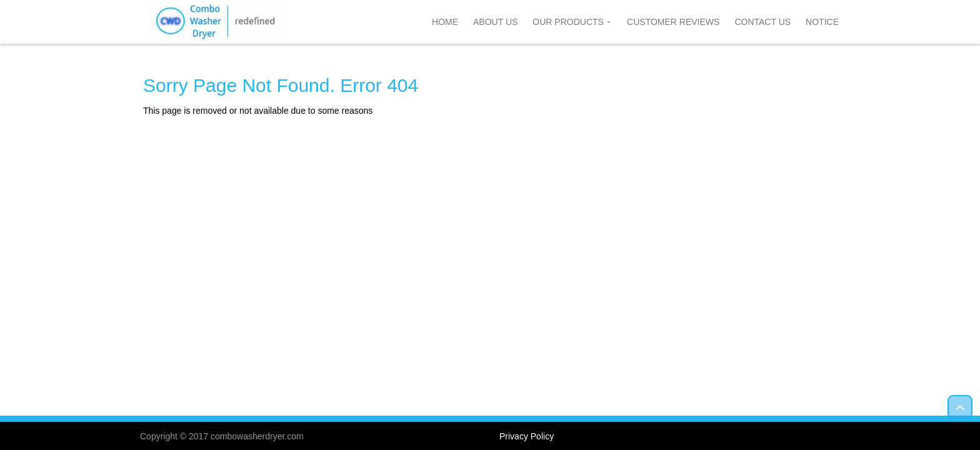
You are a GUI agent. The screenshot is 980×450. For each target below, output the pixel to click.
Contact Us (762, 22)
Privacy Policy (527, 436)
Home (445, 22)
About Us (495, 22)
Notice (822, 22)
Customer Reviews (673, 22)
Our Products (568, 22)
